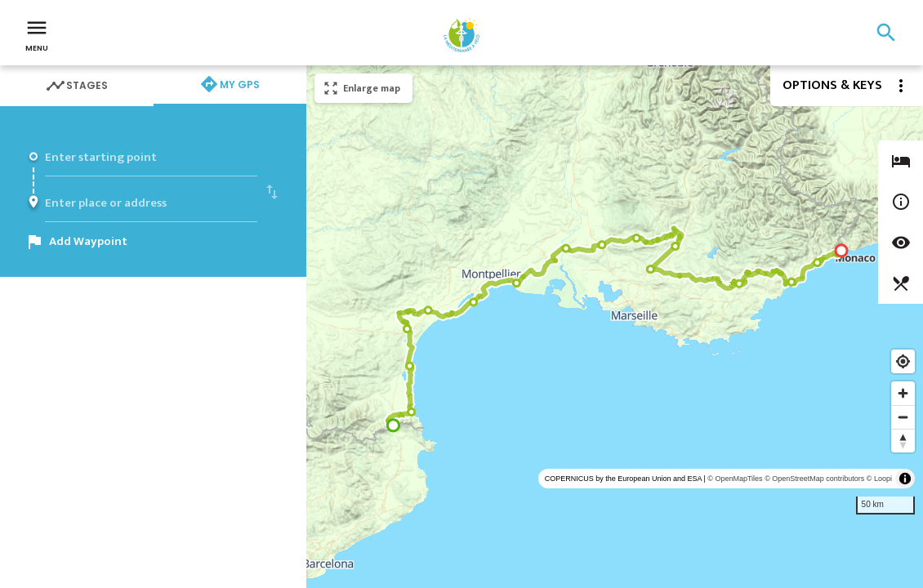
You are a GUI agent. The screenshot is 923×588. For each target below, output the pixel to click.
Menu (37, 34)
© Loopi (879, 479)
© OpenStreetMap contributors (814, 479)
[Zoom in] (903, 393)
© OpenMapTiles (735, 479)
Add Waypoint (88, 241)
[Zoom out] (903, 417)
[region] (615, 327)
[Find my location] (903, 361)
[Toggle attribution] (905, 479)
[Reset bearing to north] (903, 441)
